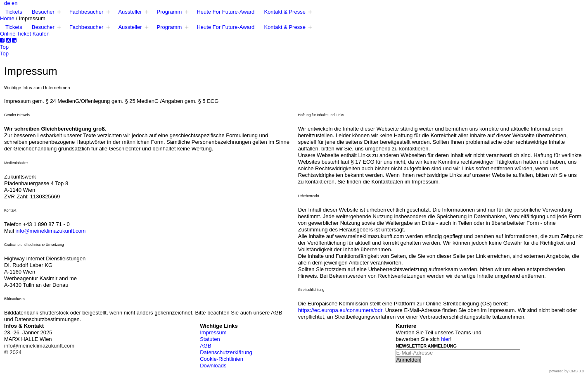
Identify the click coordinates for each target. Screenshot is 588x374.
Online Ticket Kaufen (25, 34)
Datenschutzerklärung (226, 352)
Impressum (213, 332)
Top (4, 47)
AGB (205, 346)
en (14, 3)
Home (7, 18)
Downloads (213, 366)
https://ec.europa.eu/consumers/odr (340, 310)
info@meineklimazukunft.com (50, 231)
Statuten (210, 339)
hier (446, 339)
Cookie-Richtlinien (222, 359)
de (7, 3)
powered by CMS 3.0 (567, 371)
